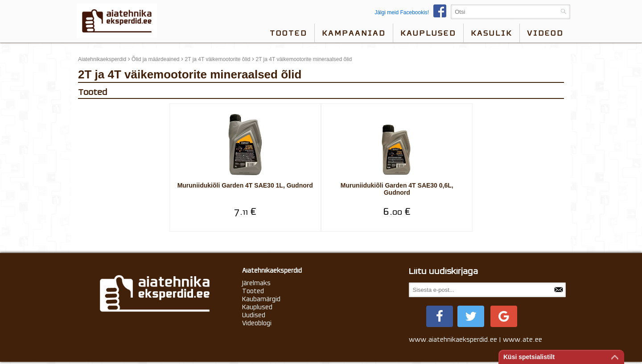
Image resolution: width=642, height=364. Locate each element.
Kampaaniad (354, 33)
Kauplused (428, 33)
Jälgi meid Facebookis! (413, 12)
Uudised (254, 316)
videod (545, 33)
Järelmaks (256, 284)
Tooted (288, 33)
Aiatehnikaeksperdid (102, 59)
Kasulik (492, 33)
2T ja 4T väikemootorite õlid (218, 59)
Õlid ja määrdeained (155, 59)
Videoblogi (257, 324)
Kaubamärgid (261, 300)
